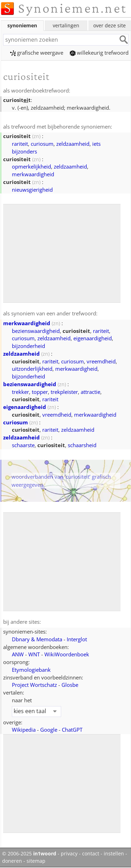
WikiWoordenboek (67, 654)
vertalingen (66, 25)
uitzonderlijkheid (32, 369)
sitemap (36, 861)
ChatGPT (72, 730)
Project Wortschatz (34, 685)
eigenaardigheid (93, 338)
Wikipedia (24, 730)
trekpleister (64, 392)
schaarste (23, 445)
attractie (90, 392)
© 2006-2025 (29, 854)
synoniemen (22, 25)
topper (40, 392)
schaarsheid (82, 445)
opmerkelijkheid (31, 166)
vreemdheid (101, 361)
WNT (34, 654)
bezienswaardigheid (36, 331)
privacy (69, 854)
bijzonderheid (28, 346)
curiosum (42, 144)
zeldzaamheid (73, 144)
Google (49, 730)
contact (91, 854)
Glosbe (70, 685)
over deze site (110, 25)
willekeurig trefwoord (99, 53)
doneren (12, 861)
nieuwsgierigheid (32, 190)
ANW (18, 654)
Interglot (77, 639)
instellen (114, 854)
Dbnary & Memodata (37, 639)
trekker (20, 392)
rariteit (20, 144)
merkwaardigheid (33, 174)
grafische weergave (37, 53)
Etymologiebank (31, 670)
